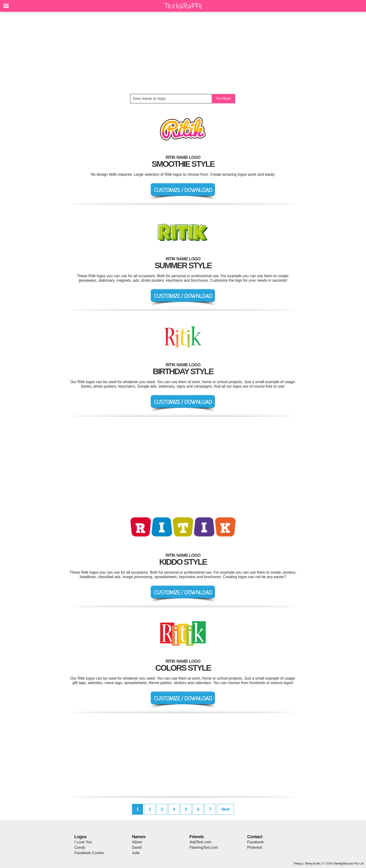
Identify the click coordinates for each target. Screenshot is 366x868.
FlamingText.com (204, 847)
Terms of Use (312, 863)
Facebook (255, 842)
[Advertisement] (183, 53)
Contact (255, 837)
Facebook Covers (89, 853)
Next (225, 809)
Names (139, 837)
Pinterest (255, 847)
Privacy (298, 863)
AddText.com (200, 842)
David (137, 847)
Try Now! (223, 99)
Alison (137, 842)
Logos (80, 837)
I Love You (83, 842)
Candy (80, 847)
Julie (136, 853)
